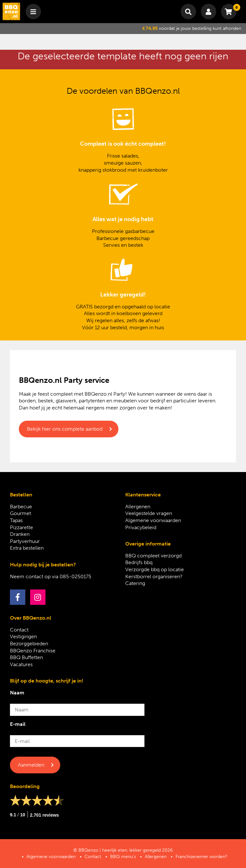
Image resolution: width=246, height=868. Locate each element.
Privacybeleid (141, 527)
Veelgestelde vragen (149, 513)
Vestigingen (23, 636)
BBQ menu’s (123, 857)
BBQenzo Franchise (33, 651)
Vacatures (21, 664)
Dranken (20, 534)
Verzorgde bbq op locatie (155, 569)
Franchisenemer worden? (201, 857)
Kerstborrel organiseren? (154, 576)
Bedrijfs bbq (139, 562)
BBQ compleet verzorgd (153, 556)
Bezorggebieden (29, 644)
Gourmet (20, 513)
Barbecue (21, 507)
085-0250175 (75, 576)
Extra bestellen (27, 548)
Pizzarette (21, 527)
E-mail (18, 724)
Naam (17, 693)
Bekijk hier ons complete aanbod (65, 429)
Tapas (16, 520)
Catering (135, 583)
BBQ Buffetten (26, 657)
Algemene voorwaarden (153, 520)
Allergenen (138, 507)
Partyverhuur (25, 541)
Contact (19, 630)
